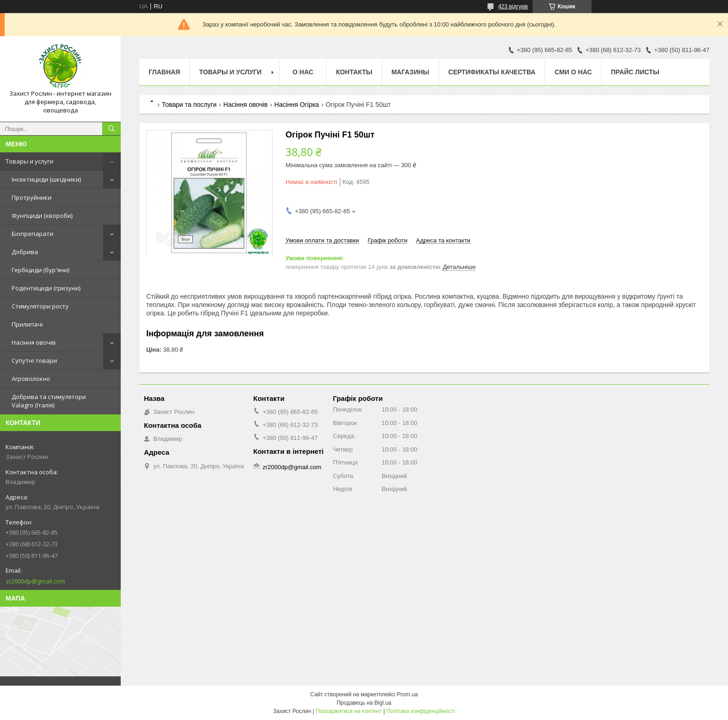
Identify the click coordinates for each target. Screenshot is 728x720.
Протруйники (32, 197)
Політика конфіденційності (421, 711)
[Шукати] (111, 129)
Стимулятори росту (40, 306)
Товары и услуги (29, 161)
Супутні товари (34, 360)
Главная (164, 72)
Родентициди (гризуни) (46, 288)
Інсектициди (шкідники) (46, 179)
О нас (303, 72)
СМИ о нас (573, 72)
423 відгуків (513, 7)
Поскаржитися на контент (349, 711)
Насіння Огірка (297, 105)
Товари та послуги (189, 105)
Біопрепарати (32, 234)
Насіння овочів (34, 342)
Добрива (25, 252)
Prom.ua (407, 694)
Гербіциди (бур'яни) (40, 270)
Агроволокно (31, 379)
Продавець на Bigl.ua (364, 703)
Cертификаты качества (492, 72)
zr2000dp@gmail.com (35, 581)
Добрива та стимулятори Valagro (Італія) (49, 401)
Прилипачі (27, 324)
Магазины (410, 72)
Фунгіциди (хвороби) (42, 216)
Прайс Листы (635, 72)
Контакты (354, 72)
